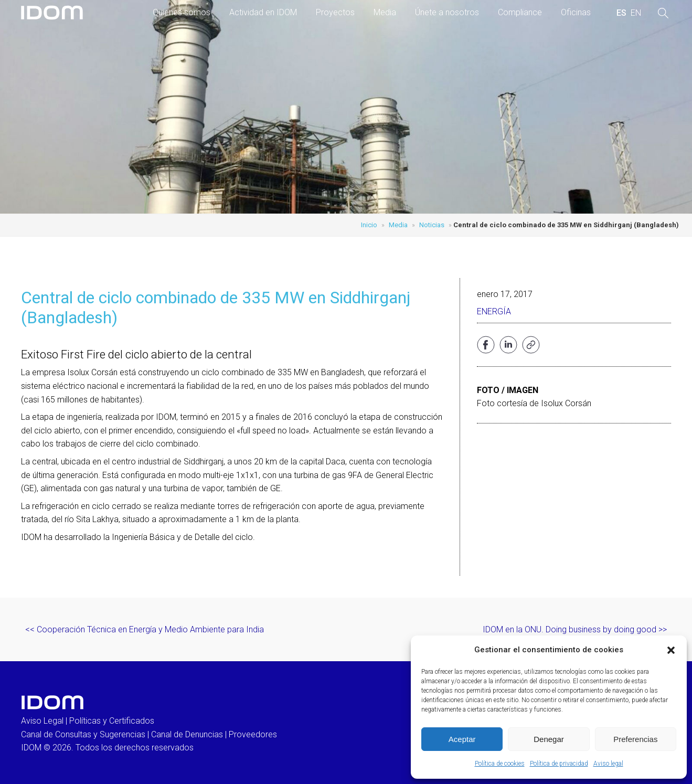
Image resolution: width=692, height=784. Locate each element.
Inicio (369, 225)
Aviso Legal (42, 721)
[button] (671, 650)
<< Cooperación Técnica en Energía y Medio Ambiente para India (145, 629)
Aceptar (462, 739)
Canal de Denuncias (187, 734)
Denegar (549, 739)
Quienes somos (182, 12)
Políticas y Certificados (112, 721)
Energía (494, 311)
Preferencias (635, 739)
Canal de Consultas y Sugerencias (83, 734)
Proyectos (335, 12)
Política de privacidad (559, 764)
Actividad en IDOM (263, 12)
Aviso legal (608, 764)
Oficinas (576, 12)
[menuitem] (621, 13)
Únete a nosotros (447, 12)
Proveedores (253, 734)
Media (385, 12)
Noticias (432, 225)
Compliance (520, 12)
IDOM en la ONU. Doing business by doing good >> (575, 629)
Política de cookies (500, 764)
